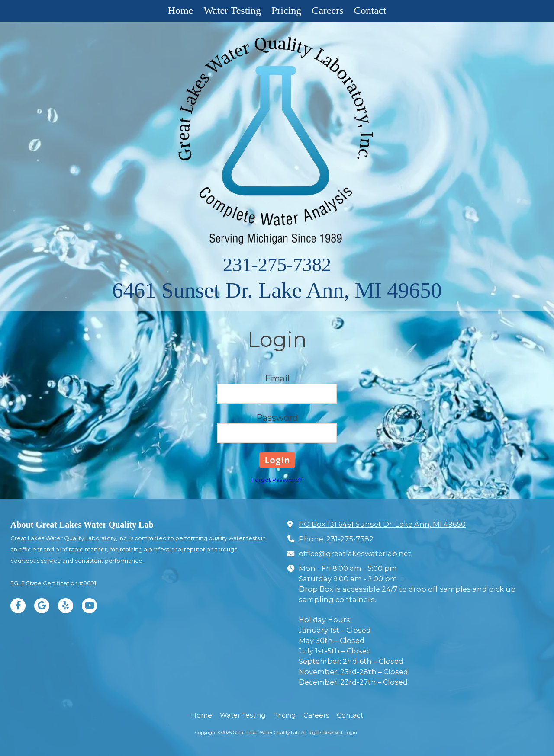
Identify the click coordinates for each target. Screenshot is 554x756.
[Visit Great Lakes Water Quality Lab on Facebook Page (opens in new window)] (18, 606)
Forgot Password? (277, 480)
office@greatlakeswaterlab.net (355, 554)
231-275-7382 (277, 265)
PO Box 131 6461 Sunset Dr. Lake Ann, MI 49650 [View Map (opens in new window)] (382, 524)
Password (277, 418)
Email (277, 378)
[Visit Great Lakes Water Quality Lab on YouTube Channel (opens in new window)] (89, 606)
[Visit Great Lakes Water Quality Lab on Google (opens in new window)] (42, 606)
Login (351, 732)
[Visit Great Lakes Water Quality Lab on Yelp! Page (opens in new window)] (66, 606)
